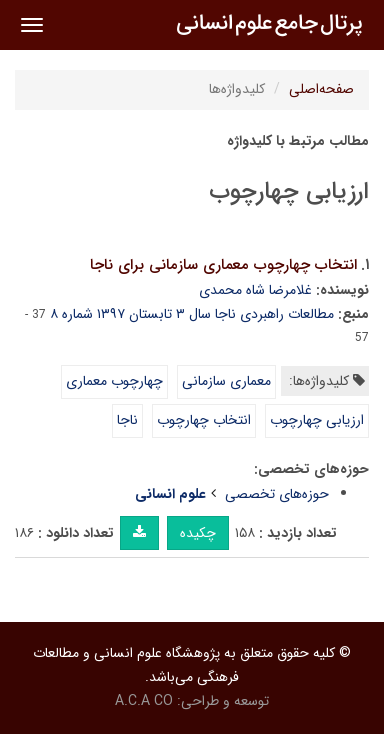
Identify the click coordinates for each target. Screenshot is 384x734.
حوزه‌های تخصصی (277, 494)
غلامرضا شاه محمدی (255, 290)
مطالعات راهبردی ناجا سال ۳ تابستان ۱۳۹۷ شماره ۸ (192, 314)
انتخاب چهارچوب (204, 420)
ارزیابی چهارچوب (317, 420)
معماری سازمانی (226, 381)
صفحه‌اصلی (321, 89)
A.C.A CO (144, 701)
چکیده (198, 533)
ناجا (127, 420)
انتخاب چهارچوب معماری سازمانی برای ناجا (223, 265)
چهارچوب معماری (114, 381)
